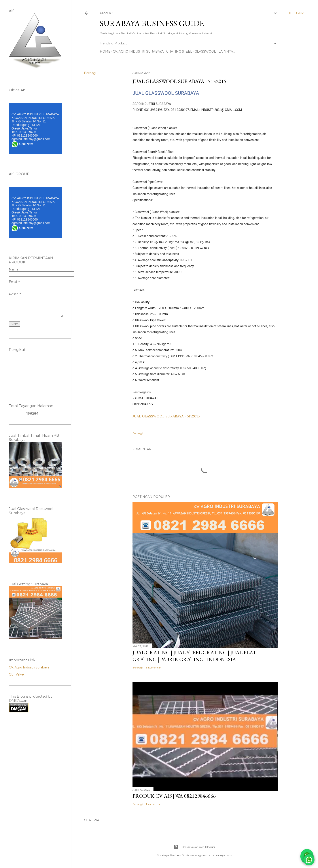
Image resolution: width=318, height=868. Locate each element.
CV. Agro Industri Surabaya (29, 667)
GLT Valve (16, 674)
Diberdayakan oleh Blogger (194, 847)
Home (105, 51)
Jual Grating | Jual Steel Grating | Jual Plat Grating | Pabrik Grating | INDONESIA (194, 656)
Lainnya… (227, 51)
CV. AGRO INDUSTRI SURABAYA (138, 51)
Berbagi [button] (90, 73)
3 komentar (153, 667)
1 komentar (153, 804)
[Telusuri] (297, 13)
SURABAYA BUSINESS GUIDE (152, 23)
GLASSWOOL (205, 51)
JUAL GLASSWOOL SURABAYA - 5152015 (166, 416)
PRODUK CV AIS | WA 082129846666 (174, 796)
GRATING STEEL (179, 51)
